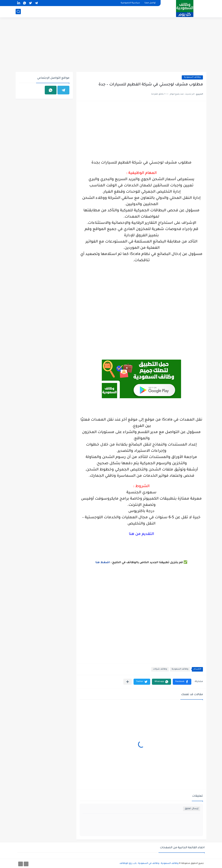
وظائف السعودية (192, 77)
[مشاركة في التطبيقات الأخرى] (128, 682)
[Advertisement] (111, 45)
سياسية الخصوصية (130, 3)
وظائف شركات (160, 669)
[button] (182, 682)
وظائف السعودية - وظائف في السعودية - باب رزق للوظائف (149, 863)
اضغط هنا (103, 563)
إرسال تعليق (192, 809)
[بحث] (18, 12)
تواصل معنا (150, 3)
